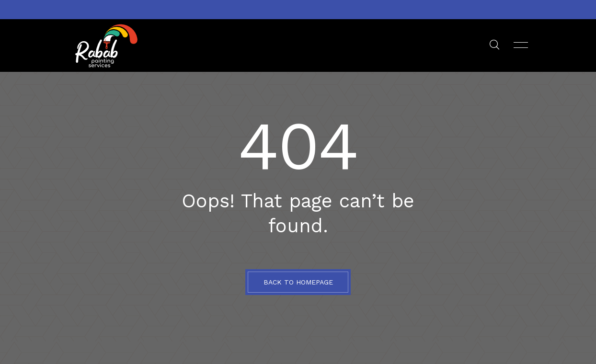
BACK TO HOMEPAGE (298, 282)
